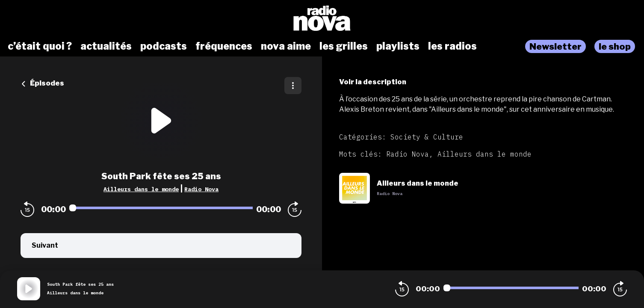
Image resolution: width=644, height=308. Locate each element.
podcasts (164, 46)
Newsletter (555, 46)
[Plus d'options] (293, 86)
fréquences (224, 46)
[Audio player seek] (161, 208)
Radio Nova (201, 189)
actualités (106, 46)
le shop (615, 46)
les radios (452, 46)
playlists (398, 46)
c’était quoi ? (40, 46)
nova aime (286, 46)
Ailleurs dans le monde (141, 189)
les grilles (344, 46)
